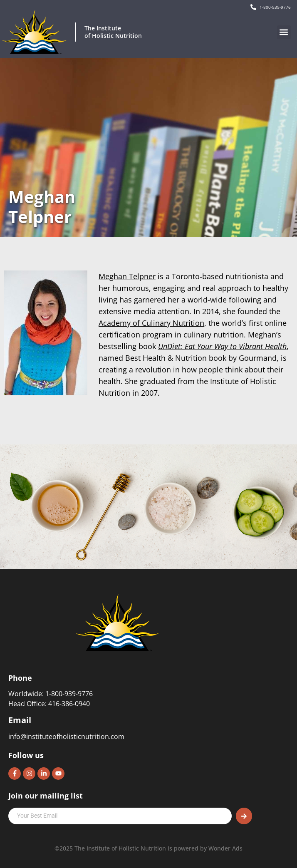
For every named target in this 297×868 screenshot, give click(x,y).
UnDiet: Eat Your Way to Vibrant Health (222, 346)
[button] (284, 32)
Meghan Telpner (127, 276)
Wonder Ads (225, 848)
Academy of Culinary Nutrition (151, 323)
